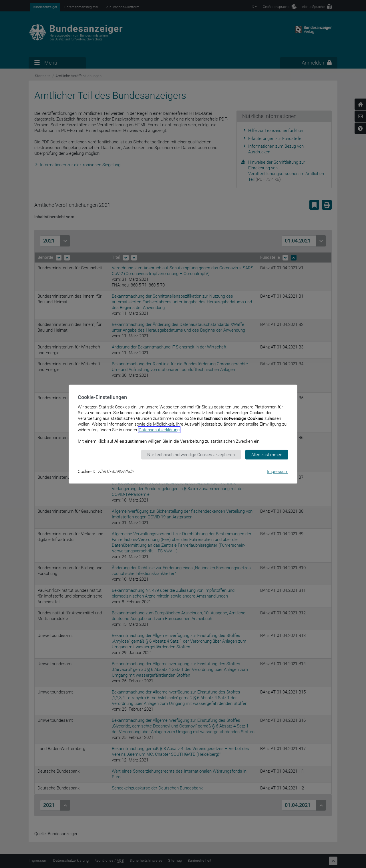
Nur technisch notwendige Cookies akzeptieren (191, 454)
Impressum (278, 472)
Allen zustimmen (267, 454)
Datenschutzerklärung (159, 430)
